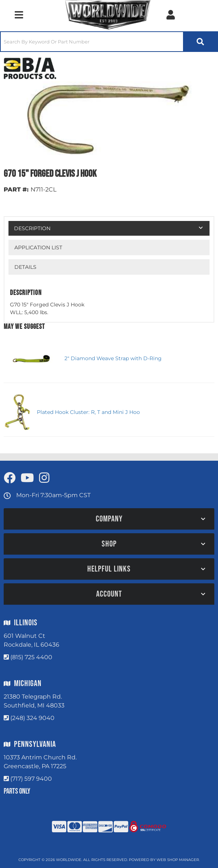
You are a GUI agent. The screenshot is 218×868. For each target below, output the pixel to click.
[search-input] (92, 42)
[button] (109, 42)
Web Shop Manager (178, 860)
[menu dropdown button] (19, 15)
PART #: (16, 189)
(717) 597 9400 (31, 779)
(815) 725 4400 (31, 657)
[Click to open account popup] (170, 15)
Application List (38, 247)
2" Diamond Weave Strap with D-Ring (113, 358)
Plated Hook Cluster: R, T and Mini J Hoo (88, 412)
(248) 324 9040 (32, 718)
